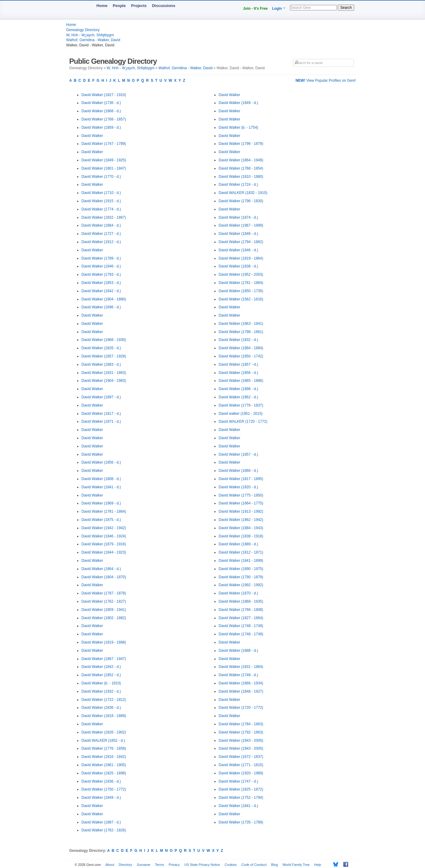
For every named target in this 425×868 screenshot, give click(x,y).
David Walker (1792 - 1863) (241, 732)
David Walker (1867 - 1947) (104, 659)
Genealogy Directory (83, 30)
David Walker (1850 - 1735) (241, 291)
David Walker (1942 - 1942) (104, 528)
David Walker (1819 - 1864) (241, 258)
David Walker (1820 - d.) (238, 487)
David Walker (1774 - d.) (101, 209)
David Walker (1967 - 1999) (241, 225)
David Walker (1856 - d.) (101, 462)
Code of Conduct (254, 865)
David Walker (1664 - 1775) (241, 503)
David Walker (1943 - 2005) (241, 741)
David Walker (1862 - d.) (238, 397)
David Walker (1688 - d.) (238, 651)
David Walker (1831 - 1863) (104, 373)
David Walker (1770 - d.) (101, 177)
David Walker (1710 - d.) (101, 193)
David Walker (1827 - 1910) (104, 95)
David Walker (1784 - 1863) (241, 724)
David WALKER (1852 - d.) (103, 741)
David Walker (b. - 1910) (101, 683)
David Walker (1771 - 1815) (241, 765)
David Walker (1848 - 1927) (241, 691)
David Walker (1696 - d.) (101, 307)
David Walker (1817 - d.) (101, 414)
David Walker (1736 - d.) (101, 103)
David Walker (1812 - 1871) (241, 552)
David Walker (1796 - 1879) (241, 144)
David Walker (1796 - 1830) (241, 201)
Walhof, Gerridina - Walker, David (93, 40)
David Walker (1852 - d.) (101, 675)
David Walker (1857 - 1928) (104, 356)
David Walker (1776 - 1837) (241, 405)
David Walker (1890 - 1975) (241, 569)
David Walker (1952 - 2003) (241, 274)
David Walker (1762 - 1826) (104, 830)
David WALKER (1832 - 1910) (243, 193)
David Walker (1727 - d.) (101, 234)
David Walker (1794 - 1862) (241, 242)
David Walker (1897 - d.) (101, 397)
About (110, 865)
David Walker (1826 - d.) (101, 348)
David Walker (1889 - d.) (238, 544)
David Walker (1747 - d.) (238, 781)
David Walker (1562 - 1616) (241, 299)
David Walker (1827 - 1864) (241, 618)
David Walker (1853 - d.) (101, 283)
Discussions (164, 6)
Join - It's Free (255, 9)
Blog (274, 865)
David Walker (92, 136)
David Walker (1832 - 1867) (104, 217)
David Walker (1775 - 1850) (241, 495)
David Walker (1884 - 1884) (241, 348)
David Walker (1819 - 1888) (104, 642)
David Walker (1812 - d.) (101, 242)
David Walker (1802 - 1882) (104, 618)
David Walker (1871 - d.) (101, 421)
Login (277, 9)
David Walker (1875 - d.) (101, 520)
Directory (126, 865)
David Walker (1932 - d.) (101, 691)
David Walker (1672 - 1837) (241, 757)
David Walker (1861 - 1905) (104, 765)
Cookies (231, 865)
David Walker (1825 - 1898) (104, 773)
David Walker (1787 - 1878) (104, 593)
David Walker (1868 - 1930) (104, 340)
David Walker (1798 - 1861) (241, 332)
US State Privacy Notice (202, 865)
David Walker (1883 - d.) (101, 364)
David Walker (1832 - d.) (238, 340)
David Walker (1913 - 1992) (241, 511)
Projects (139, 6)
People (119, 6)
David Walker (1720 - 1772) (241, 708)
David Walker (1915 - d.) (101, 201)
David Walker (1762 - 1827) (104, 601)
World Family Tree (296, 865)
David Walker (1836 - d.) (101, 708)
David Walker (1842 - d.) (101, 291)
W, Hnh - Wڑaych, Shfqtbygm (90, 35)
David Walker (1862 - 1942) (241, 520)
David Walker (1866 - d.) (238, 471)
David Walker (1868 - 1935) (241, 601)
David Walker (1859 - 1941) (104, 610)
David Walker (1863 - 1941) (241, 324)
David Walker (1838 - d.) (238, 266)
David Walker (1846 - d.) (101, 266)
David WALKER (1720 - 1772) (243, 421)
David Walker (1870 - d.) (238, 593)
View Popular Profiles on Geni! (326, 81)
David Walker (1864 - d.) (101, 569)
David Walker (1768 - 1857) (104, 119)
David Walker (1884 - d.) (101, 225)
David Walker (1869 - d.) (101, 503)
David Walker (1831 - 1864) (241, 667)
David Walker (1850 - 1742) (241, 356)
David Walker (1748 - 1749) (241, 626)
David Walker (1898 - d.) (238, 389)
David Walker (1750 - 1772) (104, 789)
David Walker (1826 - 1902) (104, 732)
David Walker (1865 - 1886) (241, 381)
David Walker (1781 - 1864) (104, 511)
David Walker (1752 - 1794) (241, 798)
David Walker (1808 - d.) (101, 479)
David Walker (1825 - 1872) (241, 789)
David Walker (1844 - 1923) (104, 552)
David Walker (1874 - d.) (238, 217)
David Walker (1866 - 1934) (241, 683)
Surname (144, 865)
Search (346, 8)
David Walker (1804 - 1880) (104, 299)
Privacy (174, 865)
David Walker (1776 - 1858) (104, 748)
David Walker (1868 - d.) (101, 111)
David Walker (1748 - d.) (238, 675)
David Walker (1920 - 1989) (241, 773)
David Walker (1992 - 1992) (241, 585)
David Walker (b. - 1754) (238, 127)
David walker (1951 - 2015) (241, 414)
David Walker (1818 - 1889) (104, 716)
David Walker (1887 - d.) (101, 822)
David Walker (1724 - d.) (238, 185)
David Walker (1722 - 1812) (104, 700)
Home (102, 6)
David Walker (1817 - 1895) (241, 479)
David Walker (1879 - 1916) (104, 544)
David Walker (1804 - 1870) (104, 577)
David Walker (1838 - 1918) (241, 536)
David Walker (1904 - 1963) (104, 381)
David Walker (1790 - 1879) (241, 577)
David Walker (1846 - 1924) (104, 536)
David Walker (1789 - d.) (101, 258)
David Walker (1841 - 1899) (241, 561)
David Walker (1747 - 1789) (104, 144)
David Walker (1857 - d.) (238, 364)
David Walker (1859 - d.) (101, 127)
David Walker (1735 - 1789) (241, 822)
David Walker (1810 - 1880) (241, 177)
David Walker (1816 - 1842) (104, 757)
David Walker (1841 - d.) (101, 487)
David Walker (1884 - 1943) (241, 528)
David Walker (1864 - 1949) (241, 160)
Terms (159, 865)
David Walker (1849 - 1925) (104, 160)
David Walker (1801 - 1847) (104, 168)
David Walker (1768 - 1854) (241, 168)
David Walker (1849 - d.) (101, 798)
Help (318, 865)
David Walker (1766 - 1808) (241, 610)
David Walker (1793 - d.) (101, 274)
